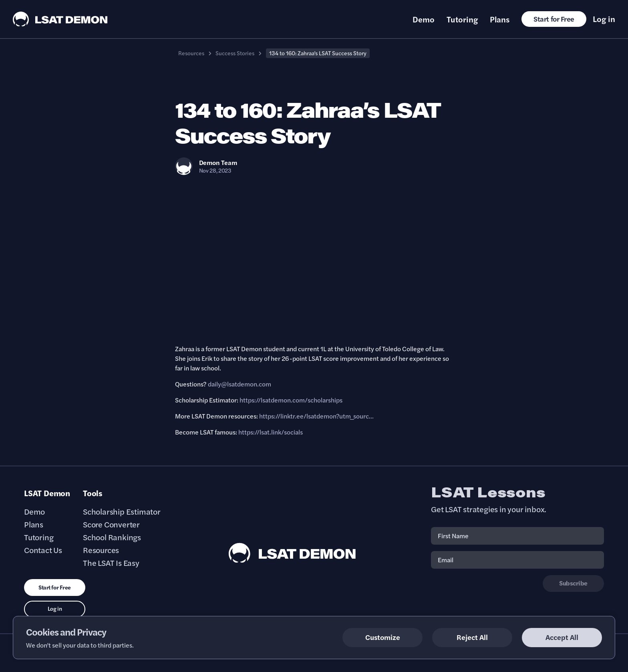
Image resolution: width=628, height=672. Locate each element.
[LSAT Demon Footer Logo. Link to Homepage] (292, 553)
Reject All (472, 637)
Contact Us (43, 550)
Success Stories (235, 53)
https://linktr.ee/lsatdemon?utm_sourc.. (316, 416)
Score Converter (111, 524)
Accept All (562, 637)
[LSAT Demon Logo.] (60, 19)
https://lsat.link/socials (271, 432)
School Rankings (112, 537)
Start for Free (554, 19)
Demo (424, 19)
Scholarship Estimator (122, 511)
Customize (383, 637)
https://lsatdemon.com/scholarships (291, 400)
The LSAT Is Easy (111, 563)
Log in (604, 19)
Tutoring (462, 19)
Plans (500, 19)
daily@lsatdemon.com (240, 384)
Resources (191, 53)
